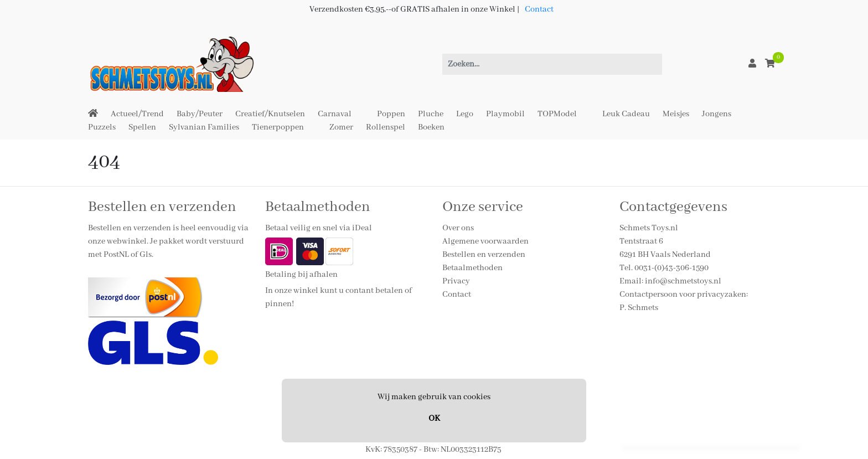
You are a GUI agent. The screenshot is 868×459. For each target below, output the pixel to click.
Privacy (456, 281)
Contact (539, 9)
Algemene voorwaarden (485, 241)
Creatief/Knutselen (270, 114)
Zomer (341, 127)
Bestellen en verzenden (484, 255)
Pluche (431, 114)
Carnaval (335, 114)
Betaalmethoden (472, 268)
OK (434, 419)
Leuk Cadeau (626, 114)
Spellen (142, 127)
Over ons (458, 228)
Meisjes (676, 114)
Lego (465, 114)
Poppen (391, 114)
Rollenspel (386, 127)
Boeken (431, 127)
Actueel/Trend (137, 114)
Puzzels (102, 127)
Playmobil (505, 114)
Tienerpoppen (278, 127)
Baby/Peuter (200, 114)
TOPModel (557, 114)
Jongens (717, 114)
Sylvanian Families (204, 127)
